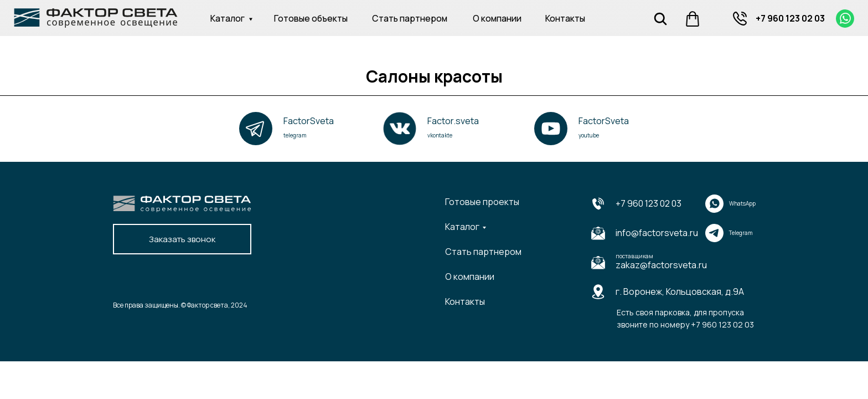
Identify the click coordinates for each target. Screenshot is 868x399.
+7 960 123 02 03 (790, 18)
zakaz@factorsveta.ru (661, 265)
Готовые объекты (311, 18)
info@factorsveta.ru (657, 233)
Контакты (565, 18)
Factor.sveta (453, 121)
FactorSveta (309, 121)
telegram (295, 135)
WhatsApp (742, 203)
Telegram (741, 233)
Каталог (228, 18)
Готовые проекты (482, 202)
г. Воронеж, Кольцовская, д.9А (680, 291)
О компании (497, 18)
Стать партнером (410, 18)
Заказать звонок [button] (182, 239)
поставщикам (634, 256)
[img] (740, 19)
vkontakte (440, 135)
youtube (589, 135)
